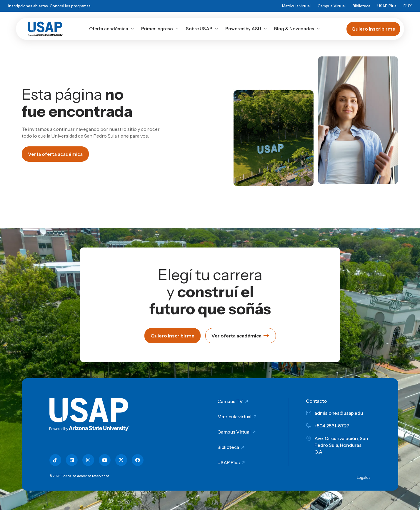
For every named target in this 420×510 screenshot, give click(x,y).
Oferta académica (112, 29)
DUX (408, 6)
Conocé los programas (70, 6)
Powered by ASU (246, 29)
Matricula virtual (296, 6)
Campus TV (230, 401)
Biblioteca (361, 6)
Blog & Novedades (297, 29)
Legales (364, 477)
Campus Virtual (332, 6)
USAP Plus (387, 6)
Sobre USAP (202, 29)
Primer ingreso (160, 29)
